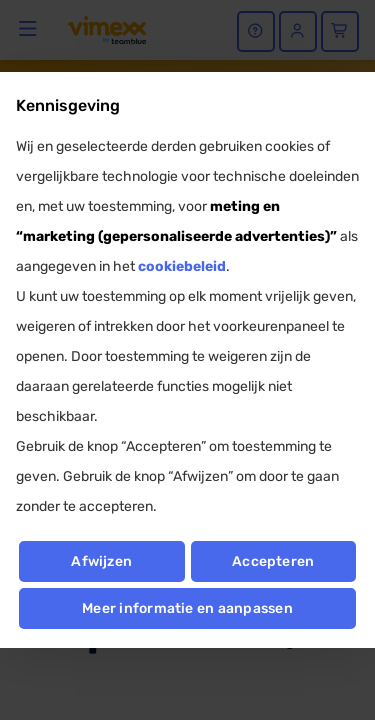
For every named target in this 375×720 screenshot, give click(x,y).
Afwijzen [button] (101, 561)
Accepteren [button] (273, 561)
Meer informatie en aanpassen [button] (187, 608)
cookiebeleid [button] (182, 266)
